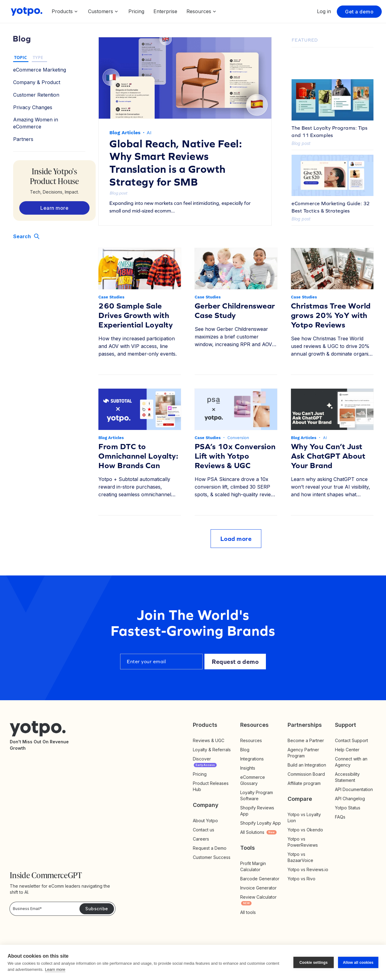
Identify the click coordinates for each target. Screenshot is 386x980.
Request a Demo (210, 848)
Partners (23, 139)
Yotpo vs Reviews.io (308, 869)
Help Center (347, 750)
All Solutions (258, 832)
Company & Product (37, 82)
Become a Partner (306, 740)
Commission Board (306, 774)
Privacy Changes (33, 107)
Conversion (238, 438)
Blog (245, 750)
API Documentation (354, 789)
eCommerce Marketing (40, 70)
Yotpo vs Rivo (301, 879)
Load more (236, 539)
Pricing (136, 11)
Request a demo (235, 662)
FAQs (340, 817)
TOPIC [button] (20, 57)
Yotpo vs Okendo (305, 830)
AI (149, 133)
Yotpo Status (348, 808)
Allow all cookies (358, 963)
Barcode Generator (260, 879)
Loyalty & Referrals (212, 750)
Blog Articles (125, 133)
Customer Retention (36, 95)
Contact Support (351, 740)
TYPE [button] (38, 57)
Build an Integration (307, 765)
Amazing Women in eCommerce (36, 123)
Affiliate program (304, 783)
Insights (254, 768)
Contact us (204, 830)
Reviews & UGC (209, 740)
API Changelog (350, 799)
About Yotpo (205, 821)
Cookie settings (314, 963)
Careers (201, 839)
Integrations (252, 759)
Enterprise (165, 11)
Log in (324, 11)
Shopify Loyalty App (261, 823)
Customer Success (212, 857)
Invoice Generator (258, 888)
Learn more (55, 969)
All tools (248, 912)
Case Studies (111, 297)
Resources (251, 740)
